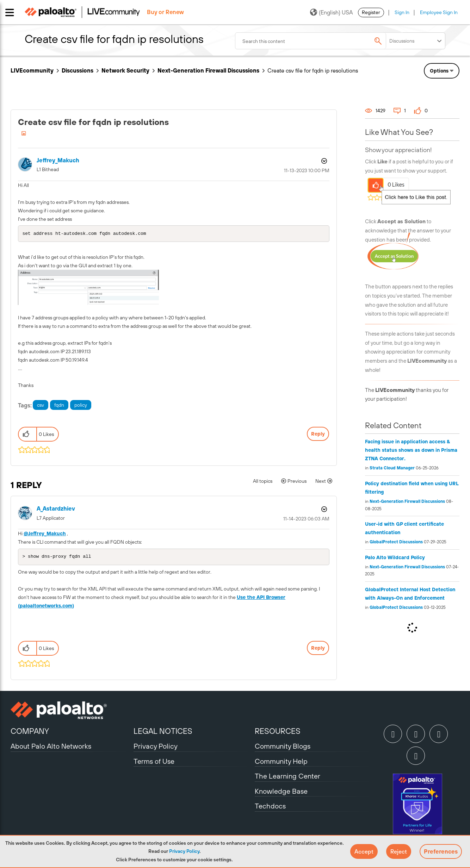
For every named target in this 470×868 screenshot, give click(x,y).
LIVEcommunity (32, 70)
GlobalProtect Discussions (396, 542)
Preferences (441, 851)
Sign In (402, 12)
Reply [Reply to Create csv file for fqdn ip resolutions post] (318, 435)
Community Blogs (283, 747)
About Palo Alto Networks (51, 747)
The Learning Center (287, 777)
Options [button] (323, 161)
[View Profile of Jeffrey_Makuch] (58, 160)
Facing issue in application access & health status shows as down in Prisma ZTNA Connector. (411, 450)
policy (81, 406)
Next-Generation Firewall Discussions (208, 70)
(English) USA (331, 12)
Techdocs (270, 807)
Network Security (125, 70)
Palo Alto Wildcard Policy (395, 557)
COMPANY (30, 732)
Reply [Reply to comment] (318, 649)
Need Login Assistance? (428, 90)
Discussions (78, 70)
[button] (364, 851)
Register (371, 12)
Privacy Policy (184, 851)
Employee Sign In (439, 12)
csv (41, 406)
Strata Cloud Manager (392, 468)
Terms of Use (154, 763)
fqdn (59, 406)
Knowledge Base (281, 792)
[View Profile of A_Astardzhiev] (56, 509)
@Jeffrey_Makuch (45, 534)
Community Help (281, 763)
